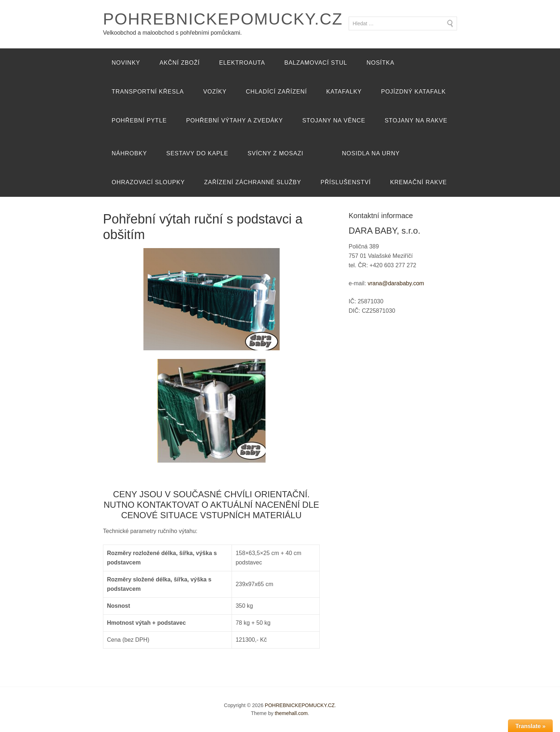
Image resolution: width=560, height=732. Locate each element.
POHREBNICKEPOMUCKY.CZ (223, 19)
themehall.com (291, 713)
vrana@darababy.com (396, 283)
